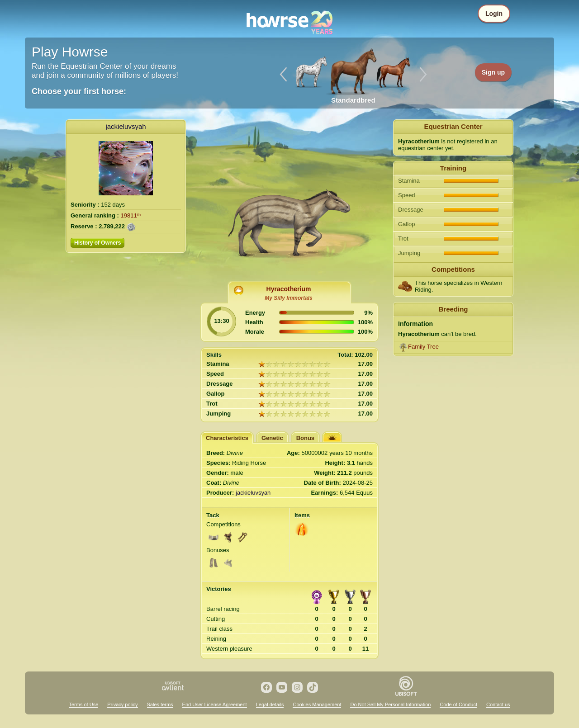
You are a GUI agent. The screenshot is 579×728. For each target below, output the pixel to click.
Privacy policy (122, 704)
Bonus (305, 438)
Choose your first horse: (79, 91)
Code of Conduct (458, 704)
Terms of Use (83, 704)
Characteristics (227, 438)
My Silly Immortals (288, 298)
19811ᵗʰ (131, 215)
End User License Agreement (215, 704)
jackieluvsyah (126, 126)
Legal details (270, 704)
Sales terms (160, 704)
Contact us (498, 704)
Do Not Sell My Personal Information (390, 704)
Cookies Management (317, 704)
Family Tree (423, 347)
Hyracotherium (289, 289)
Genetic (272, 438)
